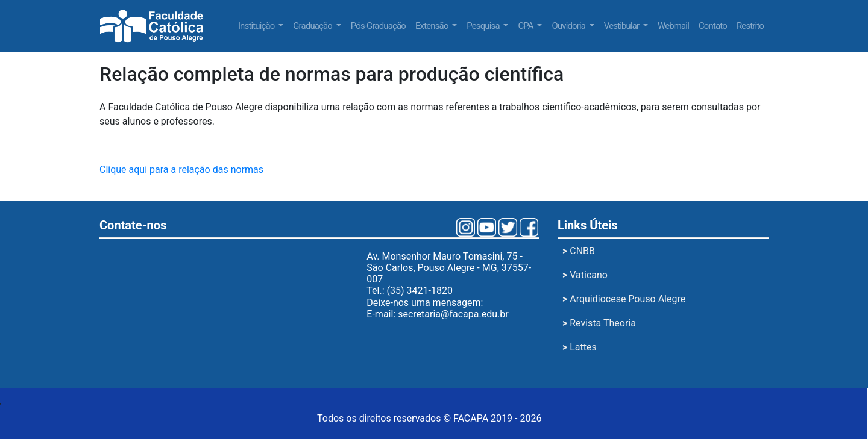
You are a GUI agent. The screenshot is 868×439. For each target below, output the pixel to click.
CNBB (579, 251)
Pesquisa (484, 26)
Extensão (433, 26)
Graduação (313, 26)
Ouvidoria (569, 26)
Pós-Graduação (378, 26)
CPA (526, 26)
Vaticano (585, 275)
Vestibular (622, 26)
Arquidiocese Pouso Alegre (624, 299)
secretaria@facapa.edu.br (453, 314)
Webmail (673, 26)
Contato (713, 26)
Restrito (750, 26)
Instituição (257, 26)
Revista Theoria (599, 323)
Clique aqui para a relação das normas (181, 170)
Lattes (580, 347)
